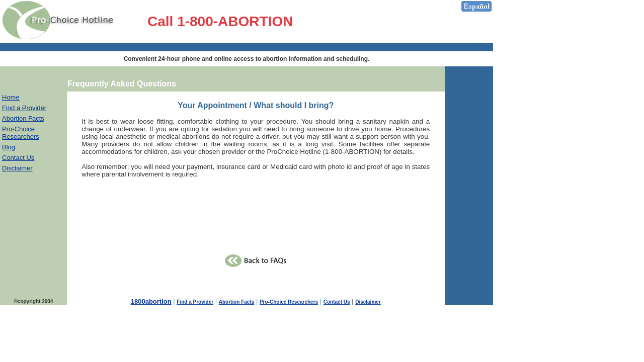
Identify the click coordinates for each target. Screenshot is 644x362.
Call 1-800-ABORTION (220, 21)
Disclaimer (17, 168)
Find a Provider (24, 108)
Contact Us (18, 158)
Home (11, 97)
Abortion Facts (23, 118)
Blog (9, 147)
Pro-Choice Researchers (21, 133)
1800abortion (151, 301)
